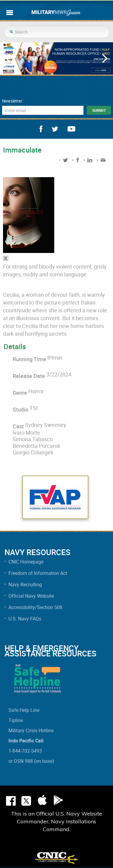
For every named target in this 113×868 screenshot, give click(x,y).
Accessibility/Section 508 (35, 607)
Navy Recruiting (25, 584)
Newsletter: (13, 101)
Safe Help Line (24, 710)
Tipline (16, 720)
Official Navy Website (31, 596)
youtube (71, 129)
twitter (55, 129)
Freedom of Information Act (38, 573)
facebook (41, 129)
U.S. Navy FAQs (25, 619)
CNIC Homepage (26, 562)
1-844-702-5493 (25, 751)
